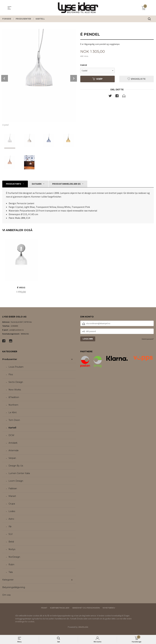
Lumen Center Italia (19, 474)
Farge (84, 65)
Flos (11, 375)
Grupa (12, 504)
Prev (5, 78)
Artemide (14, 451)
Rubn (11, 565)
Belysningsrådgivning (14, 588)
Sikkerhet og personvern (86, 608)
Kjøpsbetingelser (60, 608)
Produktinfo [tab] (14, 184)
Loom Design (16, 481)
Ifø (10, 527)
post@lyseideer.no (17, 330)
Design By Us (16, 466)
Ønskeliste (136, 79)
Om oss (6, 595)
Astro (11, 519)
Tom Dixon (14, 420)
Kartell (12, 428)
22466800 (14, 326)
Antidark (13, 443)
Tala (11, 572)
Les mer (120, 619)
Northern (13, 405)
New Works (15, 390)
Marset (12, 496)
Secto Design (16, 382)
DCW (11, 436)
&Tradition (14, 398)
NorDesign (14, 557)
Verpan (12, 458)
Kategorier (8, 580)
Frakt (44, 608)
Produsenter (10, 360)
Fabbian (13, 489)
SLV (11, 534)
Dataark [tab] (37, 184)
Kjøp (97, 79)
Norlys (12, 550)
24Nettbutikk (83, 627)
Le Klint (13, 413)
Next (74, 78)
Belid (11, 542)
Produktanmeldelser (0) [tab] (66, 184)
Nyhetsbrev (109, 608)
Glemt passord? (148, 339)
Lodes (12, 512)
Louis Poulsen (16, 367)
